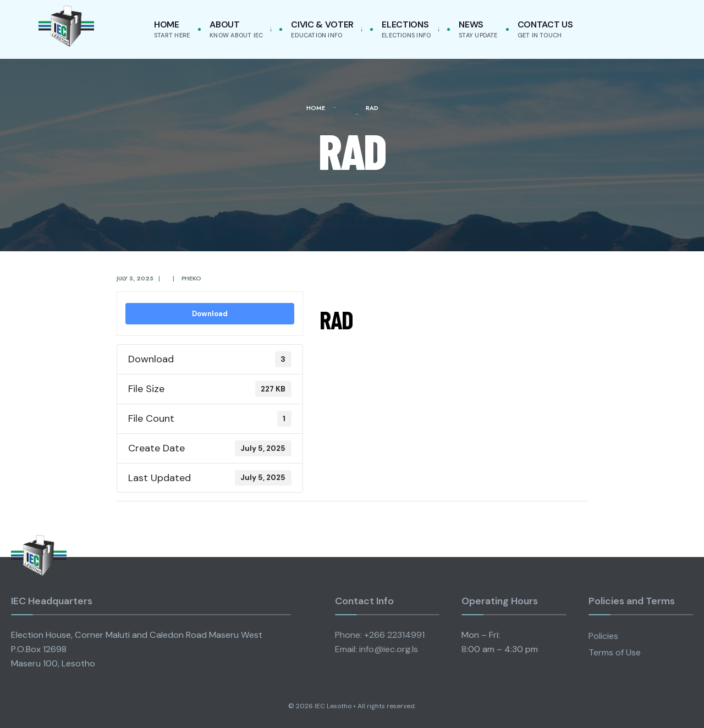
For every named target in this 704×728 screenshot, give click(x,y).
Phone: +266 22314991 (380, 635)
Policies (603, 636)
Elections (406, 29)
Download (210, 314)
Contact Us (545, 29)
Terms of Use (615, 652)
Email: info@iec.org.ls (376, 649)
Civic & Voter (322, 29)
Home (172, 29)
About (236, 29)
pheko (191, 278)
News (478, 29)
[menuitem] (239, 29)
